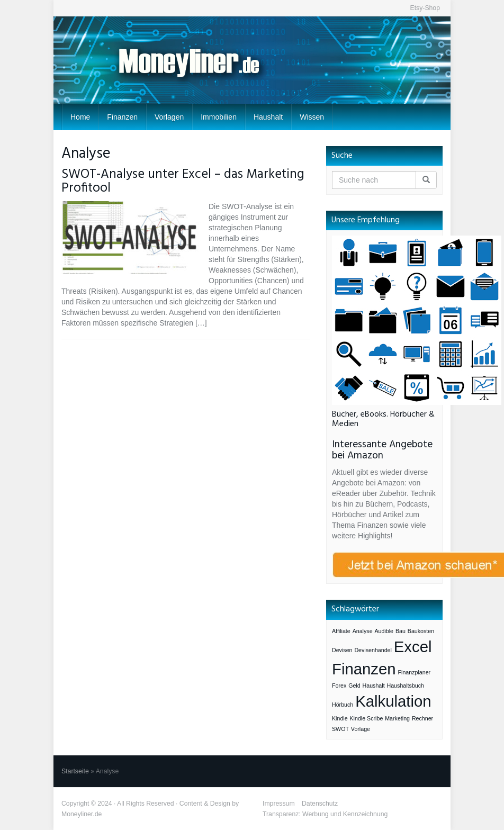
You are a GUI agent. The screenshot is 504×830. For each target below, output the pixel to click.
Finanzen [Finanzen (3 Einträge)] (364, 669)
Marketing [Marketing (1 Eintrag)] (397, 718)
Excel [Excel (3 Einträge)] (413, 647)
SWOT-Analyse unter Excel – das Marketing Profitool (183, 182)
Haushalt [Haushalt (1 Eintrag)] (374, 685)
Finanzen (122, 117)
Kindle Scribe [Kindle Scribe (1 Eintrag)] (367, 718)
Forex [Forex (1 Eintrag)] (339, 685)
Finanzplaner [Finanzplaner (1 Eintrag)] (415, 672)
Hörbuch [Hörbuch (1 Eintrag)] (343, 705)
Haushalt (268, 117)
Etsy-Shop (425, 8)
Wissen (312, 117)
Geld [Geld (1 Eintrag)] (354, 685)
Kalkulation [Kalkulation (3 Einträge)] (393, 701)
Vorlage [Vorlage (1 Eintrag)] (361, 729)
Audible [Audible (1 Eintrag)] (384, 631)
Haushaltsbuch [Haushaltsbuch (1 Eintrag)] (406, 685)
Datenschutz (320, 804)
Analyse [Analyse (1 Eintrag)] (363, 631)
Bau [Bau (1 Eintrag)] (400, 631)
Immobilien (219, 117)
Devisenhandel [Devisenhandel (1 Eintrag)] (373, 650)
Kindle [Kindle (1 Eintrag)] (340, 718)
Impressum (279, 804)
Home (80, 117)
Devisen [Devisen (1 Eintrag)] (342, 650)
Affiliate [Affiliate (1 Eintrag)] (341, 631)
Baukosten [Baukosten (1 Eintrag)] (421, 631)
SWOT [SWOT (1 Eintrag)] (340, 729)
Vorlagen (169, 117)
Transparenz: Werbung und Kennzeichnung (325, 814)
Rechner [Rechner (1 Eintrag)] (422, 718)
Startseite (75, 771)
